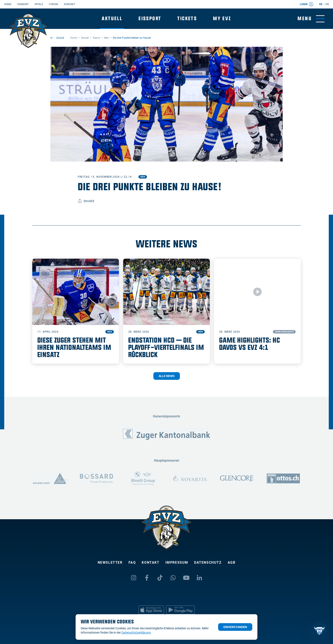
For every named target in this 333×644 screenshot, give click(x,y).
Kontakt (70, 4)
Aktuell (112, 19)
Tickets (187, 19)
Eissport (150, 19)
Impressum (177, 562)
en (327, 4)
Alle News (167, 376)
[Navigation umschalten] (311, 19)
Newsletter (110, 562)
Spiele (39, 4)
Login (307, 4)
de (321, 4)
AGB (232, 562)
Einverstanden (235, 627)
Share (86, 201)
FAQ (132, 562)
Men (143, 177)
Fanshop (23, 4)
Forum (54, 4)
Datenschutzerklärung (136, 633)
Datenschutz (208, 562)
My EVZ (222, 19)
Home (8, 4)
